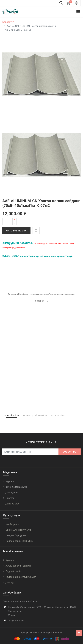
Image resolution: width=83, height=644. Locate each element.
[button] (36, 231)
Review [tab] (27, 415)
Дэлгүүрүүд (12, 493)
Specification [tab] (11, 415)
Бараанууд (8, 22)
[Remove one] (14, 223)
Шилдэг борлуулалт (17, 535)
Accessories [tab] (58, 415)
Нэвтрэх (10, 498)
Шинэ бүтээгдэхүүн (16, 487)
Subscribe (70, 452)
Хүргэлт (10, 481)
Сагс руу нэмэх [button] (16, 231)
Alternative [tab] (41, 415)
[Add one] (14, 220)
